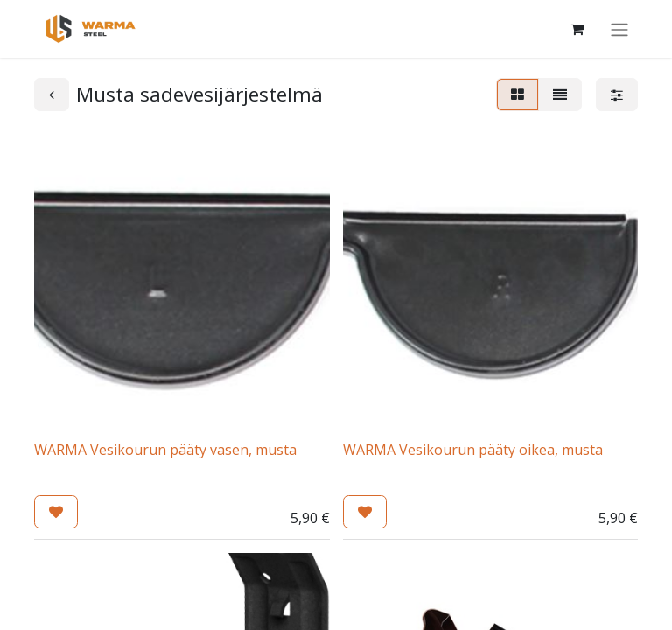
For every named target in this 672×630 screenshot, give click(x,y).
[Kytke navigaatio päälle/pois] (619, 29)
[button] (56, 512)
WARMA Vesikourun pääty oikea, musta (473, 450)
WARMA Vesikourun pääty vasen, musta (165, 450)
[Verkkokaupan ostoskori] (577, 29)
